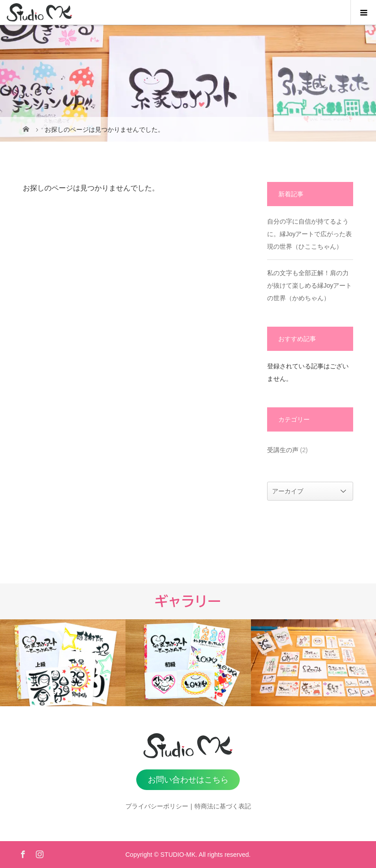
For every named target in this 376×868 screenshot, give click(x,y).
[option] (63, 663)
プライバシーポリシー (157, 806)
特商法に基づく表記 (223, 806)
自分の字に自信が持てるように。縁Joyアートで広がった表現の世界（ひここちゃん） (310, 234)
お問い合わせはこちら (188, 780)
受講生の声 (283, 450)
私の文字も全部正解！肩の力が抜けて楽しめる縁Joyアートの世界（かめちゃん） (310, 285)
